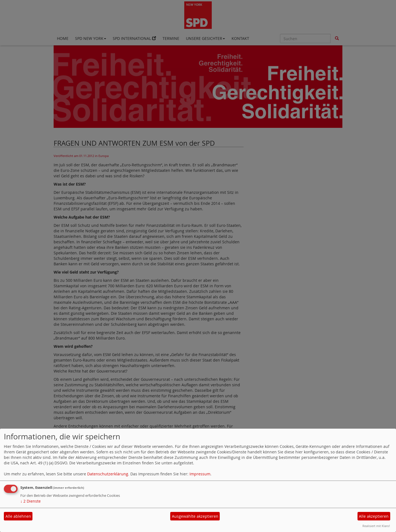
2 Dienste (31, 501)
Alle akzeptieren (374, 516)
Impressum (200, 474)
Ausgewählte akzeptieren (195, 516)
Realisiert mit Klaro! (376, 526)
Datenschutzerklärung (108, 474)
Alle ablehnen (18, 516)
